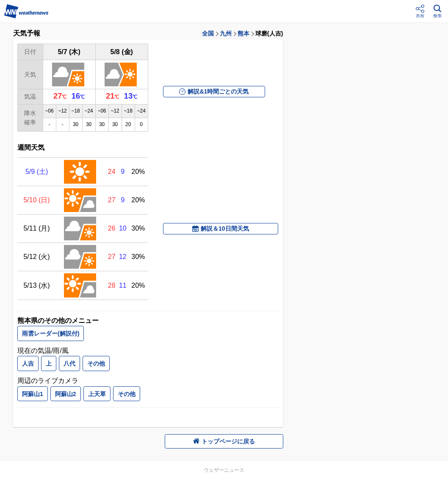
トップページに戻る (224, 441)
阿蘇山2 (66, 394)
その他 (96, 363)
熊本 (243, 33)
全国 (208, 33)
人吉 (28, 363)
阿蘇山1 (33, 394)
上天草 (97, 394)
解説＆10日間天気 (221, 228)
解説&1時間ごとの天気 (214, 91)
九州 (226, 33)
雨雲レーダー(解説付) (51, 333)
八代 (69, 363)
